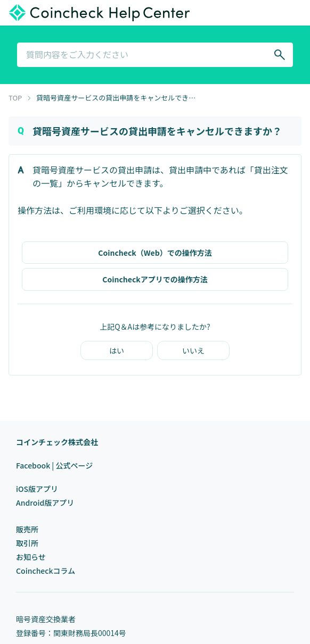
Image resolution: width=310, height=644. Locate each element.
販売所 (27, 529)
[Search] (280, 55)
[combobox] (155, 55)
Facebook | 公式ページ (54, 465)
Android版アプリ (45, 503)
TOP (15, 98)
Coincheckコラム (46, 571)
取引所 (27, 543)
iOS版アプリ (37, 489)
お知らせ (31, 557)
